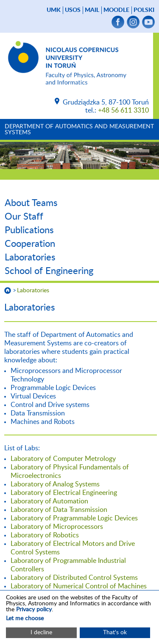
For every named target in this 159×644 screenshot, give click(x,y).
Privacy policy (34, 610)
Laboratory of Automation (49, 501)
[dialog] (79, 617)
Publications (29, 230)
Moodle (116, 10)
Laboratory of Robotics (45, 535)
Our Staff (24, 217)
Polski (144, 10)
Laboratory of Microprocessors (57, 527)
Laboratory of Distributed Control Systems (74, 578)
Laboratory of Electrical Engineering (64, 493)
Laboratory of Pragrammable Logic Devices (74, 518)
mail (92, 10)
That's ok (115, 633)
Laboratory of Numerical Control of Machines (79, 586)
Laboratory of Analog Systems (55, 484)
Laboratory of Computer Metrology (63, 459)
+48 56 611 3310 (123, 110)
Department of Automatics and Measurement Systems (79, 130)
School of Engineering (49, 271)
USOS (73, 10)
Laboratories (30, 257)
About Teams (31, 203)
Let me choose (25, 619)
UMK (54, 10)
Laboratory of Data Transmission (59, 510)
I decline (41, 633)
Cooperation (30, 244)
